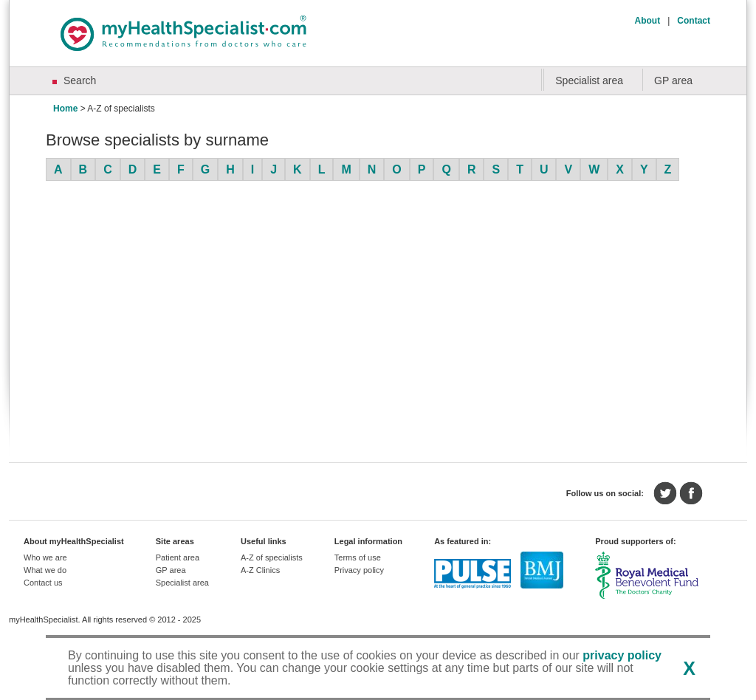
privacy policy (622, 655)
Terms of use (358, 557)
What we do (45, 570)
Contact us (43, 583)
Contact (694, 21)
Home (65, 109)
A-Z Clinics (260, 570)
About (648, 21)
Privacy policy (359, 570)
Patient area (178, 557)
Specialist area (589, 80)
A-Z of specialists (272, 557)
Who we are (45, 557)
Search (80, 80)
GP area (673, 80)
